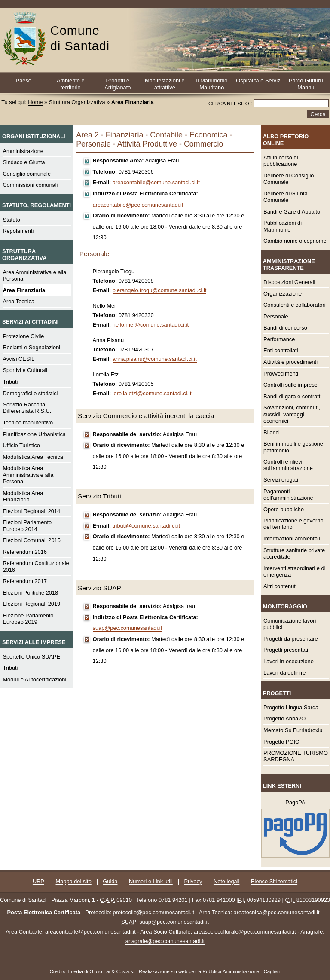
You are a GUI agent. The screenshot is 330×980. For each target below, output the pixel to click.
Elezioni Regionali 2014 (31, 511)
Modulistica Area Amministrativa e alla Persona (28, 475)
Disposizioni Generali (289, 282)
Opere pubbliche (284, 509)
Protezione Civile (23, 336)
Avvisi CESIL (18, 359)
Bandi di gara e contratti (292, 396)
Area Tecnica (18, 301)
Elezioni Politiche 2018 (30, 593)
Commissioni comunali (30, 185)
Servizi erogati (281, 480)
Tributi (10, 382)
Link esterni (282, 786)
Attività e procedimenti (290, 362)
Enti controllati (281, 350)
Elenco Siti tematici (274, 882)
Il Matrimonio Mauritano (212, 84)
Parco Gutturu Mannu (306, 84)
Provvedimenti (281, 374)
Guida (110, 882)
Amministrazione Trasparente (289, 264)
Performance (279, 339)
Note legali (226, 882)
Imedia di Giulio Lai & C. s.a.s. (101, 971)
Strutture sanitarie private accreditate (294, 553)
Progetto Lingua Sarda (291, 707)
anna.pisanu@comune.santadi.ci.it (155, 359)
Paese (24, 81)
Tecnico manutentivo (28, 423)
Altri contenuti (280, 586)
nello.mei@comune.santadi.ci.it (151, 325)
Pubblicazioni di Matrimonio (283, 226)
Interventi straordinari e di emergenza (294, 571)
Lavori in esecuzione (289, 661)
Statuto (11, 220)
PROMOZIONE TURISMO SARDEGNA (296, 756)
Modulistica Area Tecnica (33, 457)
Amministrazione (23, 151)
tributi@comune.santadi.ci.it (146, 526)
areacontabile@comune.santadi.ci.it (156, 182)
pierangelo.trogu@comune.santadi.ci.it (160, 290)
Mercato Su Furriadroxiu (293, 730)
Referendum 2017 (24, 581)
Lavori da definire (284, 673)
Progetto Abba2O (284, 719)
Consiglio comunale (27, 174)
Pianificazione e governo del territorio (293, 524)
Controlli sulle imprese (290, 385)
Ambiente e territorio (71, 84)
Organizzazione (283, 294)
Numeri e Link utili (151, 882)
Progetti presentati (286, 650)
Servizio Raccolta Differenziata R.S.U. (27, 408)
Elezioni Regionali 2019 (31, 604)
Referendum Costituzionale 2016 (36, 566)
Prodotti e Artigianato (118, 84)
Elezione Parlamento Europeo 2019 (28, 619)
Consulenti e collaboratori (294, 305)
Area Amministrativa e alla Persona (34, 275)
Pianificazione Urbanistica (34, 434)
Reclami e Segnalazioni (31, 347)
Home (35, 102)
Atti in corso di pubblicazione (281, 161)
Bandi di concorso (285, 328)
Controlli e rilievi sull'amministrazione (288, 465)
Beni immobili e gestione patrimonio (293, 447)
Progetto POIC (281, 742)
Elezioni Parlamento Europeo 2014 (27, 525)
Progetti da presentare (291, 639)
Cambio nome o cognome (295, 241)
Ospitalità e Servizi (259, 81)
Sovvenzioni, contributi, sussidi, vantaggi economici (292, 414)
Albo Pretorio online (286, 140)
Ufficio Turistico (21, 445)
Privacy (193, 882)
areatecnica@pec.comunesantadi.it (277, 912)
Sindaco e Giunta (24, 162)
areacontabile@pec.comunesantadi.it (138, 205)
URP (38, 882)
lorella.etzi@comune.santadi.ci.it (152, 393)
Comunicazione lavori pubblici (290, 624)
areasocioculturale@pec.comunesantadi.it (245, 932)
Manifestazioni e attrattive (165, 84)
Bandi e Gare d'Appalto (292, 212)
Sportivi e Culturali (25, 370)
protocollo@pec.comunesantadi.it (154, 912)
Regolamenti (18, 231)
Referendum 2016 (24, 552)
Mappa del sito (74, 882)
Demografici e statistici (30, 393)
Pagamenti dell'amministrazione (288, 495)
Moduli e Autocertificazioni (34, 679)
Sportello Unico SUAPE (31, 657)
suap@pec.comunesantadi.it (128, 628)
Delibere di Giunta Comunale (285, 197)
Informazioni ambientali (292, 539)
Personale (276, 316)
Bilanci (272, 432)
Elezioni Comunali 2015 (31, 540)
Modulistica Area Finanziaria (23, 496)
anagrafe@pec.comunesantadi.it (165, 941)
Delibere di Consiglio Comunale (289, 179)
